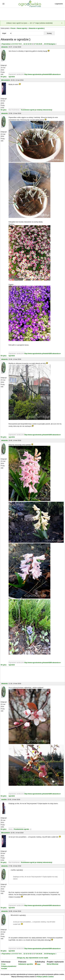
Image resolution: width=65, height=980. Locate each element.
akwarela (4, 47)
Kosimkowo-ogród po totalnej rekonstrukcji (37, 110)
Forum (13, 28)
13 (26, 44)
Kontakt (4, 969)
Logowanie (59, 4)
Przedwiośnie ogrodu (21, 829)
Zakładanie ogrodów (26, 964)
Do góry (4, 77)
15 (31, 44)
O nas (3, 964)
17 (35, 44)
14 (29, 44)
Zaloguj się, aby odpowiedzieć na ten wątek (32, 958)
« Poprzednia (5, 44)
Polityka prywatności (9, 966)
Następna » (52, 44)
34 (45, 44)
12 (24, 44)
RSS (38, 964)
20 (41, 44)
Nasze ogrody (22, 28)
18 (37, 44)
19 (39, 44)
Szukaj (49, 33)
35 (47, 44)
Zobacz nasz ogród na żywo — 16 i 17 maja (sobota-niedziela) (29, 23)
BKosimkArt (6, 80)
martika (4, 799)
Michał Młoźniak (53, 964)
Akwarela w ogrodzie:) (37, 28)
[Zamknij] (62, 23)
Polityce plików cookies (45, 977)
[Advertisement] (32, 14)
